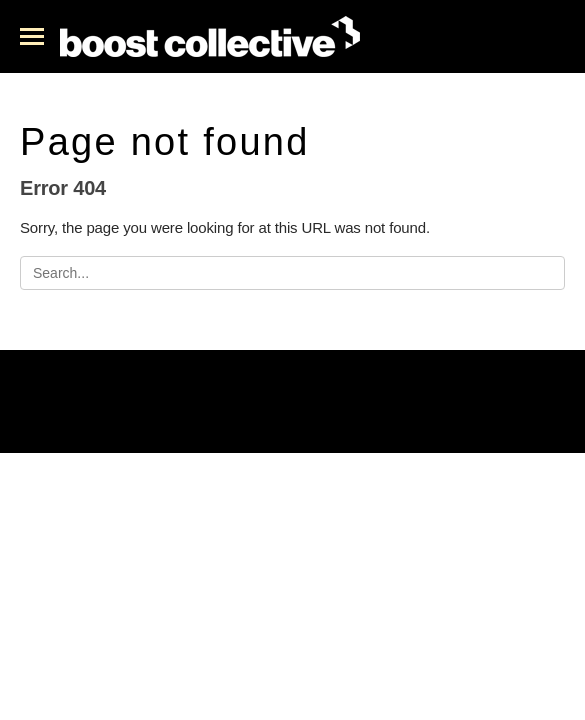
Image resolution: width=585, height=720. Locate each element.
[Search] (292, 273)
